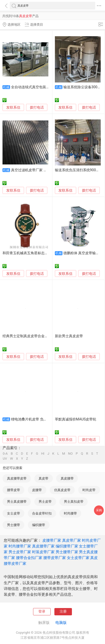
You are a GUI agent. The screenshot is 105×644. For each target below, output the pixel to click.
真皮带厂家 (72, 540)
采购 (99, 510)
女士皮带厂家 (78, 558)
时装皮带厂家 (43, 552)
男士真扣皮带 (74, 502)
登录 (42, 611)
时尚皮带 (89, 490)
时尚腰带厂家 (20, 546)
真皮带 (43, 478)
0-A (5, 454)
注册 (63, 611)
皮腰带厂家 (52, 540)
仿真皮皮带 (62, 490)
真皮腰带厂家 (43, 546)
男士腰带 (14, 525)
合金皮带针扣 (42, 513)
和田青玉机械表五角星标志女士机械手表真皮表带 (41, 253)
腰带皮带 (14, 490)
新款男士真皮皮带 (69, 336)
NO (71, 454)
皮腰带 (37, 490)
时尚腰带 (70, 513)
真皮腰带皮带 (17, 478)
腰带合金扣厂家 (29, 558)
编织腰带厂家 (67, 546)
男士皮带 (45, 502)
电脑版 (61, 623)
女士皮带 (14, 513)
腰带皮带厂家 (55, 558)
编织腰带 (39, 525)
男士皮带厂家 (20, 552)
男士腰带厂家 (67, 552)
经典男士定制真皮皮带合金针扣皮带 (31, 336)
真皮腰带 (67, 478)
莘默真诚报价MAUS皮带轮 (76, 419)
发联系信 (13, 108)
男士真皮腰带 (17, 502)
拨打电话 (37, 107)
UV (5, 459)
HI (43, 454)
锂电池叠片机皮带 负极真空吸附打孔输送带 (45, 419)
